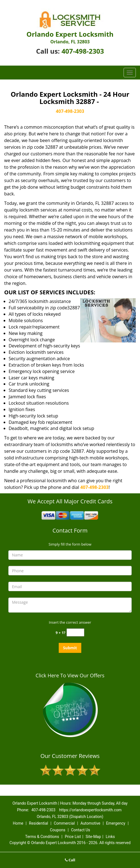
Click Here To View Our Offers (70, 675)
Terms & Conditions (42, 837)
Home (18, 823)
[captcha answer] (75, 632)
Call (70, 860)
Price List (73, 837)
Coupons (58, 830)
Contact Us (81, 830)
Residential (39, 823)
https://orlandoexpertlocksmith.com (90, 810)
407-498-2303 (83, 51)
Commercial (64, 823)
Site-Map (93, 837)
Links (110, 837)
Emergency (116, 823)
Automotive (90, 823)
